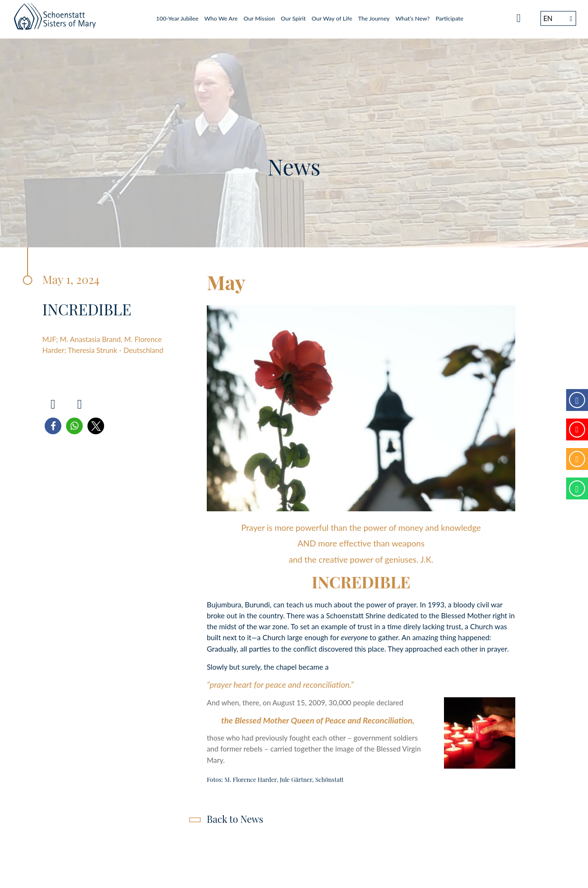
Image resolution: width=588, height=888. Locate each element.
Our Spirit (293, 15)
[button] (53, 426)
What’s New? (413, 15)
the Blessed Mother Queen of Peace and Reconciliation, (318, 720)
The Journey (374, 15)
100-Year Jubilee (177, 15)
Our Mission (259, 15)
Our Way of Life (332, 15)
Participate (449, 15)
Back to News (235, 819)
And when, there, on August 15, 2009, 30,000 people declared (305, 703)
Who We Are (221, 15)
